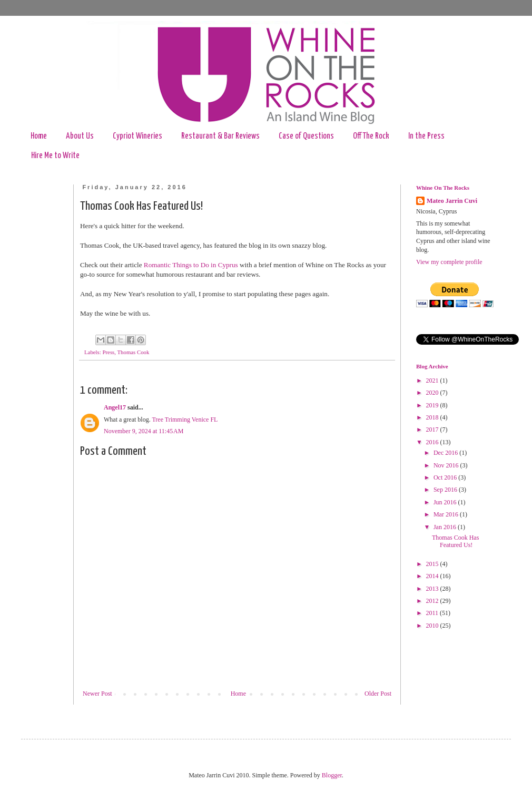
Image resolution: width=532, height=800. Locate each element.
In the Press (426, 136)
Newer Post (97, 694)
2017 (433, 430)
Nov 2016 (447, 465)
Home (39, 136)
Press (108, 352)
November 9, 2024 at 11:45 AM (144, 431)
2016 (433, 442)
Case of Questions (306, 136)
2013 (433, 589)
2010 (433, 626)
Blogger (332, 775)
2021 (433, 381)
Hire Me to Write (55, 156)
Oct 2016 (446, 477)
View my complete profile (449, 262)
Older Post (378, 694)
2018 (433, 417)
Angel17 (115, 407)
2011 (433, 613)
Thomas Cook (134, 352)
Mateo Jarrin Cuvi (452, 201)
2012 (433, 601)
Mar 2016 (447, 514)
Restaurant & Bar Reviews (220, 136)
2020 (433, 393)
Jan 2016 (446, 527)
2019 (433, 405)
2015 (433, 564)
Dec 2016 (446, 453)
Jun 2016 (446, 502)
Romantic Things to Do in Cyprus (191, 265)
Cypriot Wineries (137, 136)
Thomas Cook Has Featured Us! (455, 541)
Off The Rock (371, 136)
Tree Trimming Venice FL (185, 419)
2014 (433, 576)
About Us (80, 136)
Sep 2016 (446, 490)
